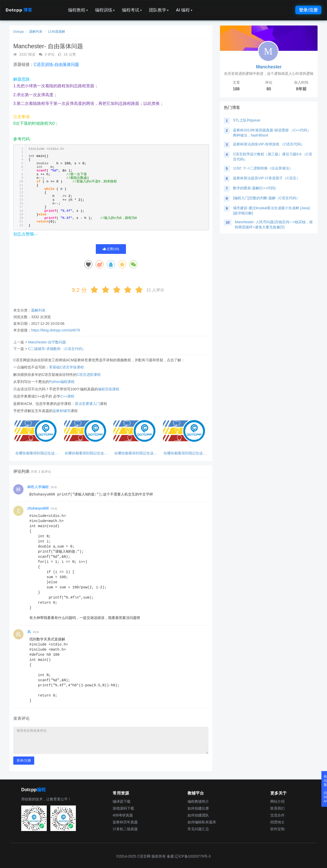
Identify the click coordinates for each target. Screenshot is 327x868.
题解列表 (36, 32)
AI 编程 (184, 10)
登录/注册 (308, 10)
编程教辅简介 (198, 801)
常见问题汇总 (198, 829)
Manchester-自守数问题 (47, 342)
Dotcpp (19, 10)
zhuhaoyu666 (38, 508)
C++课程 (67, 396)
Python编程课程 (62, 382)
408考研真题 (123, 815)
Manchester (269, 67)
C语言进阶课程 (89, 375)
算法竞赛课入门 (87, 404)
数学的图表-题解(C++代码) (254, 188)
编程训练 (105, 10)
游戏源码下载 (123, 808)
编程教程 (78, 10)
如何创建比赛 (198, 808)
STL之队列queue (247, 120)
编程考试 (132, 10)
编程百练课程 (109, 389)
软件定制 (277, 829)
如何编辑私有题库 (202, 822)
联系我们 (277, 808)
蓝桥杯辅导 (62, 411)
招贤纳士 (277, 822)
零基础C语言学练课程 (66, 367)
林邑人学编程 (38, 487)
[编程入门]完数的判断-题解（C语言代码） (266, 198)
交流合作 (277, 815)
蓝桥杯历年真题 (125, 822)
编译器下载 (122, 801)
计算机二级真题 (125, 829)
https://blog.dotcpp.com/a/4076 (56, 330)
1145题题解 (56, 32)
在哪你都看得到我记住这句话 (37, 453)
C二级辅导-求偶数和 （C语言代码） (57, 349)
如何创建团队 (198, 815)
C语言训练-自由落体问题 (56, 64)
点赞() (111, 249)
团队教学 (159, 10)
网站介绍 (277, 801)
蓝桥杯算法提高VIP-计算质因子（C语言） (266, 178)
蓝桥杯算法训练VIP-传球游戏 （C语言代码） (269, 144)
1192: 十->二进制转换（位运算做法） (263, 168)
